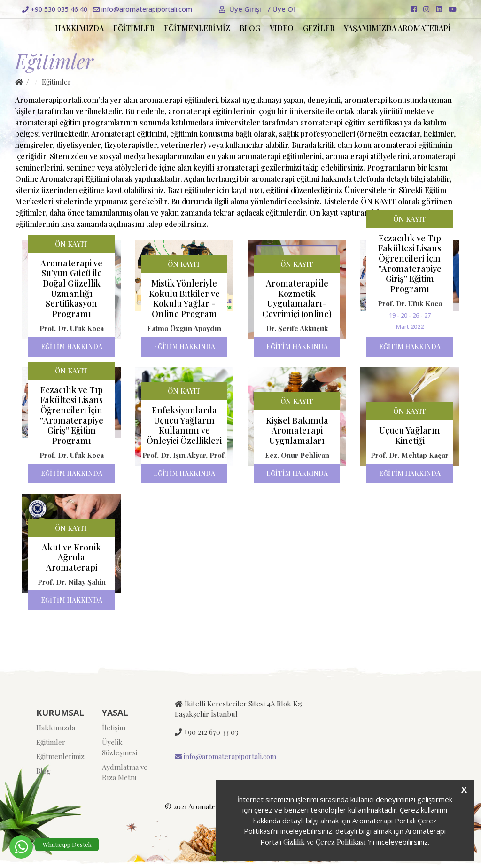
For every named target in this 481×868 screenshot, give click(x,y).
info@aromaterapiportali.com (143, 9)
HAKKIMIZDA (79, 28)
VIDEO (282, 28)
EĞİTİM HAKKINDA (72, 346)
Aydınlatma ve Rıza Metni (125, 772)
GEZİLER (319, 28)
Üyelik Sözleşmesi (120, 748)
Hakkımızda (56, 728)
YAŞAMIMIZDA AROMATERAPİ (397, 28)
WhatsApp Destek (67, 844)
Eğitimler (51, 742)
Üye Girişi (241, 9)
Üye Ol (281, 9)
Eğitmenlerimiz (60, 756)
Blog (43, 771)
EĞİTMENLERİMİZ (197, 28)
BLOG (250, 28)
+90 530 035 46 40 (55, 9)
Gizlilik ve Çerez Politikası (325, 842)
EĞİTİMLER (134, 28)
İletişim (114, 728)
